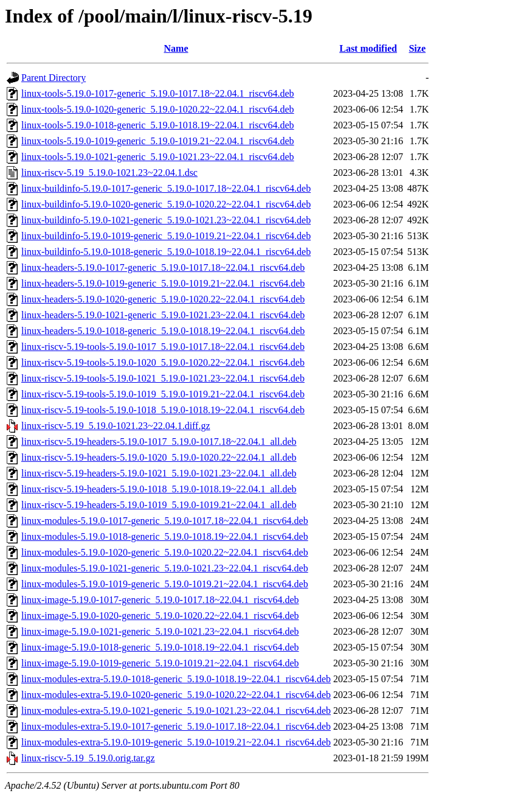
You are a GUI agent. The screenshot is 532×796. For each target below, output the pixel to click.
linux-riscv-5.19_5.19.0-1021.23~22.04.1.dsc (109, 173)
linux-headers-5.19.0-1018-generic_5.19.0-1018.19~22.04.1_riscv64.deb (163, 331)
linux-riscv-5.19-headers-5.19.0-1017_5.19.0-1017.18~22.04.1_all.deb (159, 442)
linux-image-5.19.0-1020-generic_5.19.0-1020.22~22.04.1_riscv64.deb (160, 616)
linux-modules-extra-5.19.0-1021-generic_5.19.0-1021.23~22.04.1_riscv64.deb (176, 710)
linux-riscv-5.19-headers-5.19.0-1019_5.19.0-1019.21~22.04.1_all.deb (159, 505)
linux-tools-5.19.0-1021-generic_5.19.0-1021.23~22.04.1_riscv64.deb (158, 157)
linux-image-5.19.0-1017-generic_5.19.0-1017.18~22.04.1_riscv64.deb (160, 600)
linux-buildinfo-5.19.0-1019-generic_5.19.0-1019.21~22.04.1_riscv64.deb (166, 236)
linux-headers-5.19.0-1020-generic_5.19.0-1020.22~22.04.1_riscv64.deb (163, 299)
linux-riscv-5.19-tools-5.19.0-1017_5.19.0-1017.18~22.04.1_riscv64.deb (163, 347)
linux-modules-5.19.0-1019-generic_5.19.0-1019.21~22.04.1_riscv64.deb (165, 584)
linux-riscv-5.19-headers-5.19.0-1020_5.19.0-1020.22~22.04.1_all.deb (159, 457)
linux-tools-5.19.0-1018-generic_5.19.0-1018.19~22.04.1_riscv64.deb (158, 125)
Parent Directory (54, 78)
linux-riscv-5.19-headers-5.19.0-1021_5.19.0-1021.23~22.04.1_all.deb (159, 473)
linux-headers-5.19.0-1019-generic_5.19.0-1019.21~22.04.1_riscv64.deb (163, 283)
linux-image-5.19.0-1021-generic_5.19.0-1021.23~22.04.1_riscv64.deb (160, 631)
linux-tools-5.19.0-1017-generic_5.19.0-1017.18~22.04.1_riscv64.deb (158, 93)
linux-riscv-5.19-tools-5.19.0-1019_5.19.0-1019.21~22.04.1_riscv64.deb (163, 394)
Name (176, 48)
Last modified (368, 48)
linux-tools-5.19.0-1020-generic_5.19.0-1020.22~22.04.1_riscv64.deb (158, 109)
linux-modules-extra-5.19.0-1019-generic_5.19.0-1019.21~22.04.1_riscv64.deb (176, 742)
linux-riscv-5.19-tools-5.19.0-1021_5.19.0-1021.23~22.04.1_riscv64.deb (163, 378)
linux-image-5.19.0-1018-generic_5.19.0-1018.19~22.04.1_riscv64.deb (160, 647)
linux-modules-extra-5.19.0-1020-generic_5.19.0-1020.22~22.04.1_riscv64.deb (176, 695)
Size (417, 48)
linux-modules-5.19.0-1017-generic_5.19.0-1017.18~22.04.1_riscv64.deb (165, 521)
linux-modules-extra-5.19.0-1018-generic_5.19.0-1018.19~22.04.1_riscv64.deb (176, 679)
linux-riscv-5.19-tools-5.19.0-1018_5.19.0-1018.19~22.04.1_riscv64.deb (163, 410)
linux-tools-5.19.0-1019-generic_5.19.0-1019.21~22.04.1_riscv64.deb (158, 141)
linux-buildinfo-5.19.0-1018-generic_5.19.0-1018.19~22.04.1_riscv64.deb (166, 252)
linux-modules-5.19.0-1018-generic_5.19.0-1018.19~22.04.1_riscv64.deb (165, 536)
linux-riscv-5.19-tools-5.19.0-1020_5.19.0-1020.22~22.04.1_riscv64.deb (163, 362)
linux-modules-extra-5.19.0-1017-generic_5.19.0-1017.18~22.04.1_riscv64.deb (176, 726)
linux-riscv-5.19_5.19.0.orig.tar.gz (88, 758)
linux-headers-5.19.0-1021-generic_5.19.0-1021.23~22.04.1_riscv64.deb (163, 315)
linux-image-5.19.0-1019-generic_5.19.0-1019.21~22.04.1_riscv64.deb (160, 663)
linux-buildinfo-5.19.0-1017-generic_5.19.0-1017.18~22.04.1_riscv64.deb (166, 188)
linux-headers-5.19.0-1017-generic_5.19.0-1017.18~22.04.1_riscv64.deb (163, 267)
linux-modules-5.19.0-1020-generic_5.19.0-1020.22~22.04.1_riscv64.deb (165, 552)
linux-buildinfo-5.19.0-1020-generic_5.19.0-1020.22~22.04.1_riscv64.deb (166, 204)
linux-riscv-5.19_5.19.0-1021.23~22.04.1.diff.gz (116, 426)
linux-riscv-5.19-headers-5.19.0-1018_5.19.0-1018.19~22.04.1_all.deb (159, 489)
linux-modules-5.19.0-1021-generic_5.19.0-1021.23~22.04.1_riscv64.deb (165, 568)
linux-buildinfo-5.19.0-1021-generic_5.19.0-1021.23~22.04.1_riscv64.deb (166, 220)
